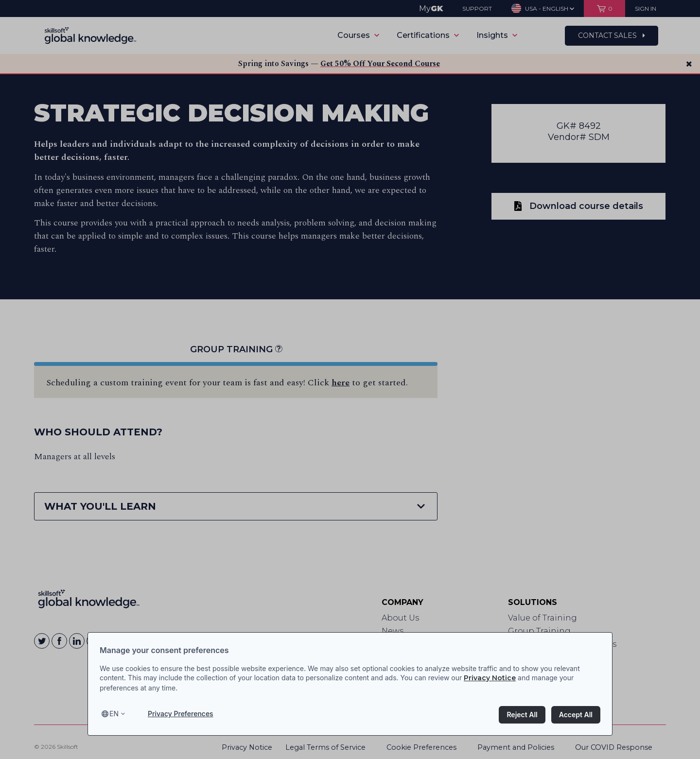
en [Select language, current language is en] (114, 714)
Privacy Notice (490, 678)
